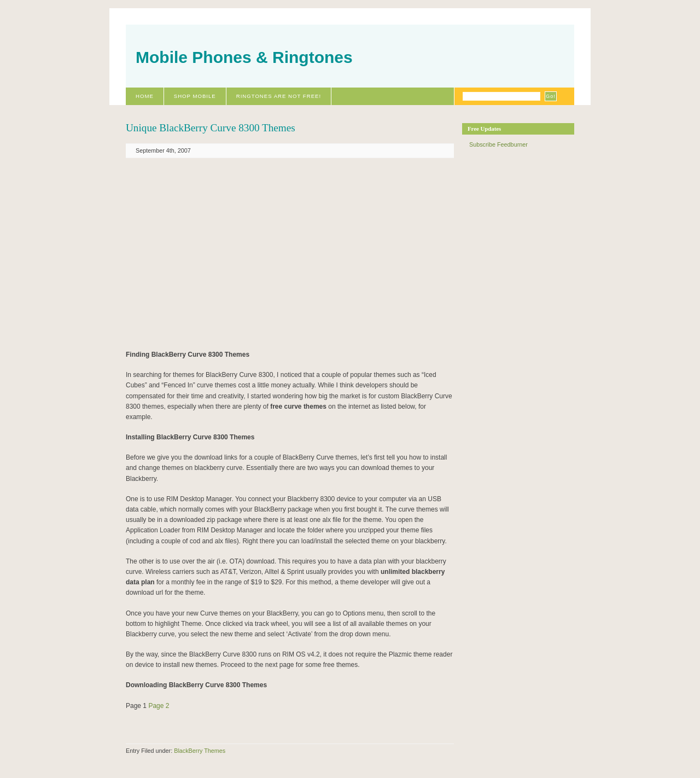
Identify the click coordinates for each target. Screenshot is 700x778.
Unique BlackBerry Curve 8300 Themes (211, 128)
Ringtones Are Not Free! (279, 96)
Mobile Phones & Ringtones (244, 57)
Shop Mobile (195, 96)
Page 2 (159, 706)
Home (145, 96)
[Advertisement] (242, 253)
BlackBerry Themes (200, 751)
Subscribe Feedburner (498, 144)
